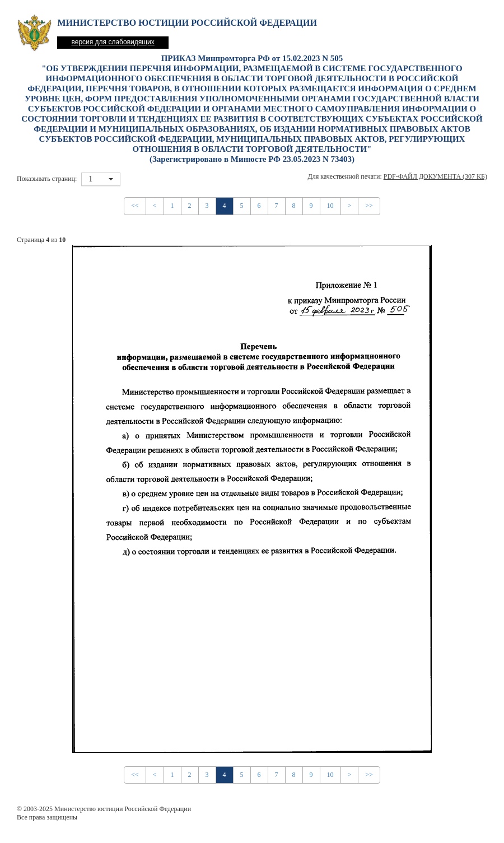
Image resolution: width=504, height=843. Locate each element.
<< (135, 206)
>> (369, 206)
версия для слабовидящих (113, 42)
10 (330, 206)
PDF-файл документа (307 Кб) (435, 176)
